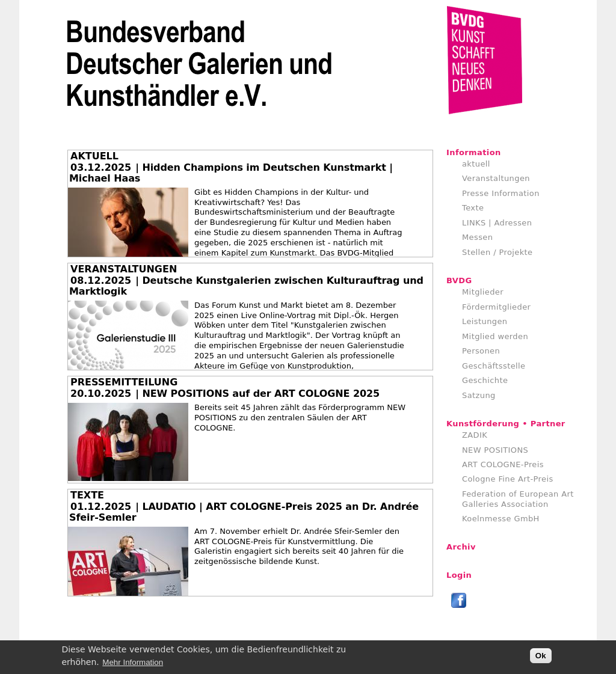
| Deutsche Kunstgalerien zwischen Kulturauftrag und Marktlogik (246, 286)
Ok (541, 658)
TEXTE (87, 495)
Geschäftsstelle (494, 366)
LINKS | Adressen (497, 223)
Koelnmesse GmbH (501, 519)
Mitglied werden (495, 336)
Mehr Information (133, 664)
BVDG (459, 280)
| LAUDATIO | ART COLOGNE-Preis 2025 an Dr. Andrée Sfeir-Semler (244, 512)
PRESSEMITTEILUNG (124, 382)
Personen (481, 351)
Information (474, 152)
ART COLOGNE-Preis (503, 464)
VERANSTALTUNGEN (124, 269)
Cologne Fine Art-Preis (508, 479)
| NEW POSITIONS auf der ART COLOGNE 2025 (257, 394)
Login (459, 575)
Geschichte (485, 380)
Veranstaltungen (496, 178)
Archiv (461, 547)
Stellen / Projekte (497, 252)
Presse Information (501, 193)
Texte (473, 208)
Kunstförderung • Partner (506, 424)
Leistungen (485, 321)
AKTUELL (94, 156)
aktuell (476, 164)
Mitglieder (483, 292)
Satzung (479, 395)
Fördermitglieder (496, 307)
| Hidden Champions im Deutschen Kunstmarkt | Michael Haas (231, 173)
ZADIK (475, 435)
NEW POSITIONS (495, 450)
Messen (477, 237)
